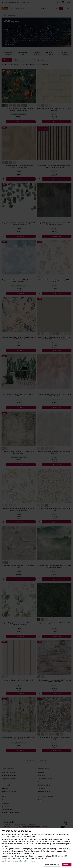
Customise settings (52, 865)
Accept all (67, 865)
